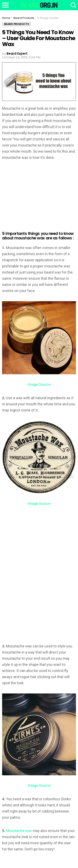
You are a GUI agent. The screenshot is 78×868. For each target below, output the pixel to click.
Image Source (39, 384)
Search (73, 5)
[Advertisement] (37, 194)
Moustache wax (19, 831)
